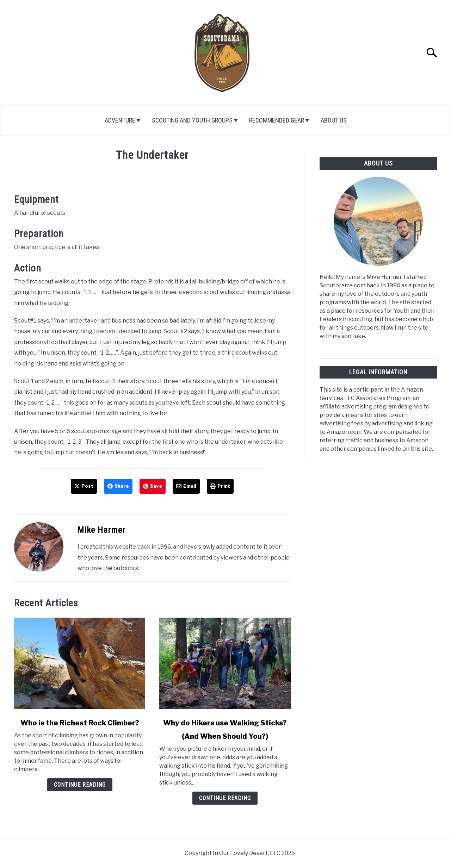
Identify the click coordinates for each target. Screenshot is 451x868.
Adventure (120, 120)
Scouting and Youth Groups (192, 120)
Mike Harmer (101, 530)
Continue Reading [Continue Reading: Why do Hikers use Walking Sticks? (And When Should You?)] (225, 798)
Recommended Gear (277, 120)
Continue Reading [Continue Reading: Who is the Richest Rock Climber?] (80, 785)
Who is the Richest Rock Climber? (80, 723)
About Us (334, 120)
